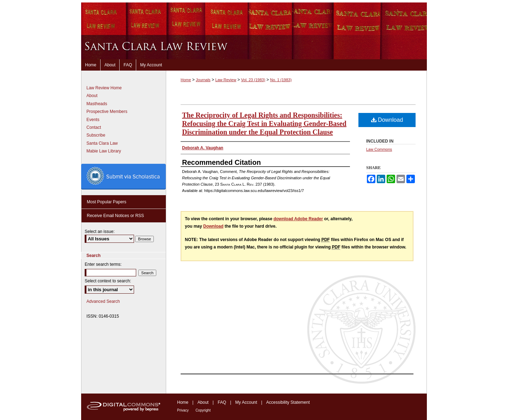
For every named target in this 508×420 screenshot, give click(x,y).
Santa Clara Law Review (254, 47)
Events (93, 120)
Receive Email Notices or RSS (115, 216)
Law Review (226, 80)
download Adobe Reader (298, 219)
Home (186, 80)
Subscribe (96, 135)
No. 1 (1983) (281, 80)
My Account (246, 402)
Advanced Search (103, 301)
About (92, 96)
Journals (203, 80)
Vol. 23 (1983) (253, 80)
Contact (94, 127)
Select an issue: (100, 232)
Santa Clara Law (102, 143)
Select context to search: (108, 281)
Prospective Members (107, 112)
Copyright (203, 410)
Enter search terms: (103, 264)
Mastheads (97, 104)
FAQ (222, 402)
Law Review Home (104, 88)
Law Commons (379, 149)
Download (387, 120)
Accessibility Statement (288, 402)
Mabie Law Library (104, 151)
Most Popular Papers (107, 202)
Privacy (183, 410)
